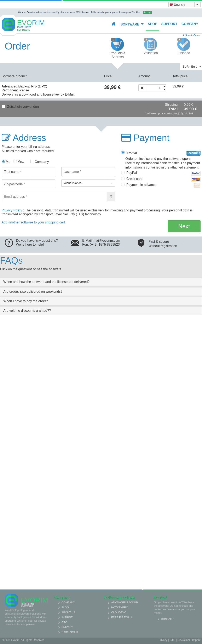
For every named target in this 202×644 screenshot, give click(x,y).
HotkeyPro (120, 607)
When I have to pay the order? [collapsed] (26, 301)
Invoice (163, 153)
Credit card (163, 179)
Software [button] (132, 24)
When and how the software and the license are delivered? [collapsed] (46, 282)
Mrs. (21, 162)
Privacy (67, 627)
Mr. (8, 162)
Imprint (67, 617)
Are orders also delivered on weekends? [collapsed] (33, 292)
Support (169, 24)
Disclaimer (70, 632)
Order (197, 35)
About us (68, 612)
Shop (152, 24)
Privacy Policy (12, 210)
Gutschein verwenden (23, 107)
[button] (88, 183)
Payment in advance (163, 185)
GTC (64, 622)
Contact (167, 619)
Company (190, 24)
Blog (65, 607)
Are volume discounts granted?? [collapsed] (27, 311)
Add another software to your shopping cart (33, 222)
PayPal (163, 173)
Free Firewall (122, 617)
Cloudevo (119, 612)
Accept (148, 12)
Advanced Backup (125, 602)
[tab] (101, 282)
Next (184, 226)
